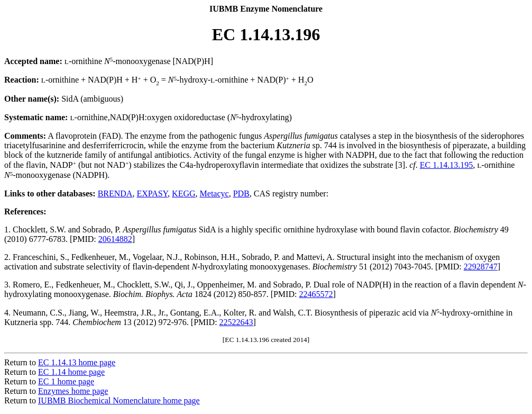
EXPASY (152, 193)
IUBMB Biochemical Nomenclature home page (119, 400)
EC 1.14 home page (71, 372)
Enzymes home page (73, 391)
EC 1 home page (66, 381)
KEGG (184, 193)
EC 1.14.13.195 (446, 165)
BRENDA (115, 193)
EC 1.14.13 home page (77, 362)
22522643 (236, 322)
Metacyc (214, 193)
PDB (241, 193)
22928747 (481, 267)
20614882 (115, 239)
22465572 (316, 294)
